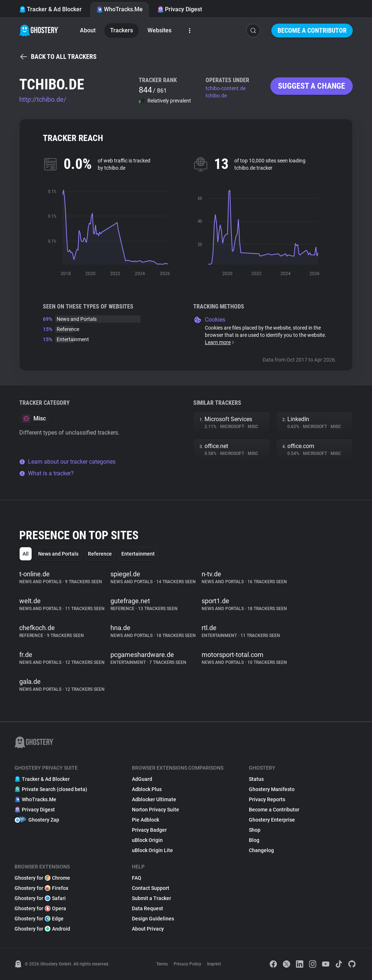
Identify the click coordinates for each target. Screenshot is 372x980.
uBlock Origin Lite (152, 850)
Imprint (214, 964)
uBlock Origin (147, 840)
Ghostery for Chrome (42, 878)
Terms (162, 964)
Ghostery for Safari (40, 898)
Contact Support (151, 888)
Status (256, 779)
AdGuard (142, 779)
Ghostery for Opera (40, 908)
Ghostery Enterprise (272, 820)
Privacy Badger (149, 830)
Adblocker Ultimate (154, 799)
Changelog (261, 850)
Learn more (220, 342)
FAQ (137, 878)
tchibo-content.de (226, 88)
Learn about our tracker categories (67, 462)
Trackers (122, 30)
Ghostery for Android (42, 929)
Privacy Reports (267, 799)
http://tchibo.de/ (43, 99)
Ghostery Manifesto (272, 789)
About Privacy (148, 929)
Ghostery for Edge (39, 919)
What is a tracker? (46, 473)
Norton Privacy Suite (155, 810)
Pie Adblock (145, 820)
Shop (255, 830)
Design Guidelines (153, 919)
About (88, 30)
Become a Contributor (312, 30)
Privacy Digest (180, 9)
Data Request (147, 908)
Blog (254, 840)
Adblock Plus (147, 789)
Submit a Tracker (151, 898)
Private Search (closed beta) (51, 789)
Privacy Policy (187, 964)
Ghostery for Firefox (41, 888)
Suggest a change (312, 86)
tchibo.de (216, 96)
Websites (159, 30)
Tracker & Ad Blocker (50, 9)
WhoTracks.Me (120, 9)
